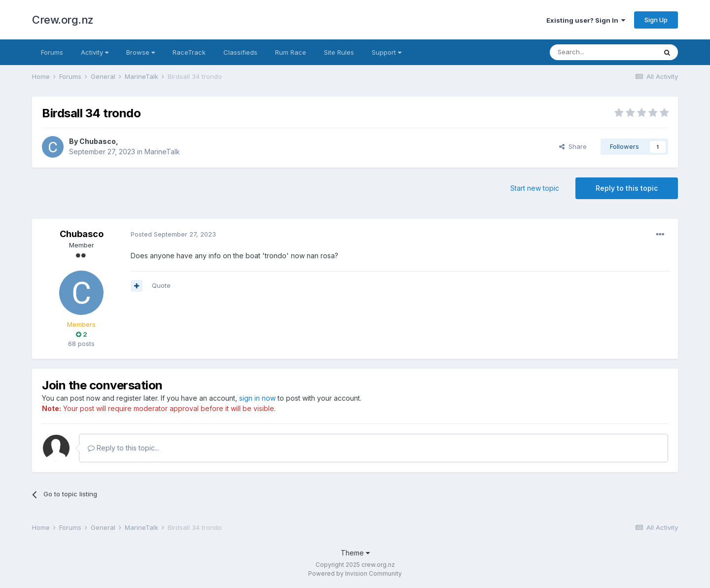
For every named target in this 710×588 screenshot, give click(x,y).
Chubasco (98, 141)
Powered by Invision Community (355, 573)
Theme (355, 553)
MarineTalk (162, 152)
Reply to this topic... (124, 448)
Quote (161, 285)
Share (573, 146)
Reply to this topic (627, 188)
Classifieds (240, 52)
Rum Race (291, 52)
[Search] (603, 52)
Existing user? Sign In (586, 20)
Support (387, 52)
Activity (95, 52)
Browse (141, 52)
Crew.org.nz (63, 20)
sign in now (257, 398)
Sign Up (656, 20)
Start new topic (535, 188)
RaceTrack (189, 52)
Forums (52, 52)
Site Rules (339, 52)
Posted (173, 234)
